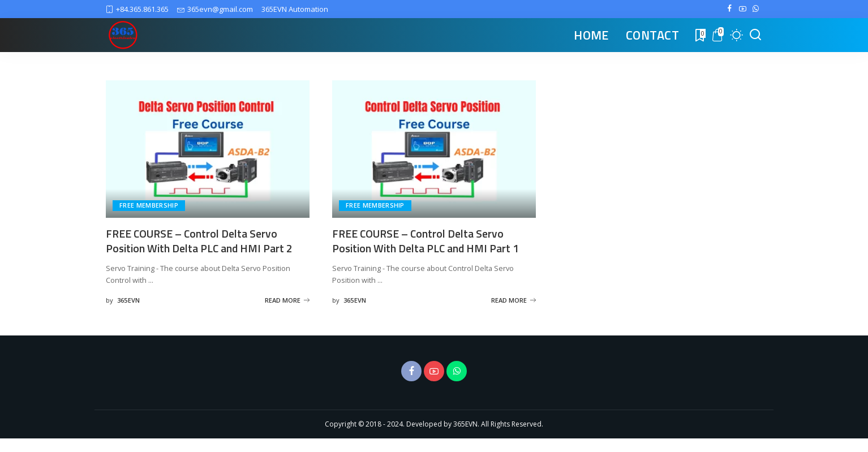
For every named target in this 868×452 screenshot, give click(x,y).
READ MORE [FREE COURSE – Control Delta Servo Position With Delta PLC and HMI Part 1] (514, 313)
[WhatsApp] (756, 9)
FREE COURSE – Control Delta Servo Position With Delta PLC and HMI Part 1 (429, 240)
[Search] (755, 35)
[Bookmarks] (699, 35)
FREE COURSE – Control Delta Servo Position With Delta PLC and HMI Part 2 (203, 240)
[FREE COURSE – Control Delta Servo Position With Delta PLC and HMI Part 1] (434, 149)
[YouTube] (743, 9)
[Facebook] (730, 9)
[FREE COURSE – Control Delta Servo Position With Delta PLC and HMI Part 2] (208, 149)
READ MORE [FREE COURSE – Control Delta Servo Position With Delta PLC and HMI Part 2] (287, 313)
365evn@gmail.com (215, 9)
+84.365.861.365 (137, 9)
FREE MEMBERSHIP (149, 206)
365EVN (129, 313)
